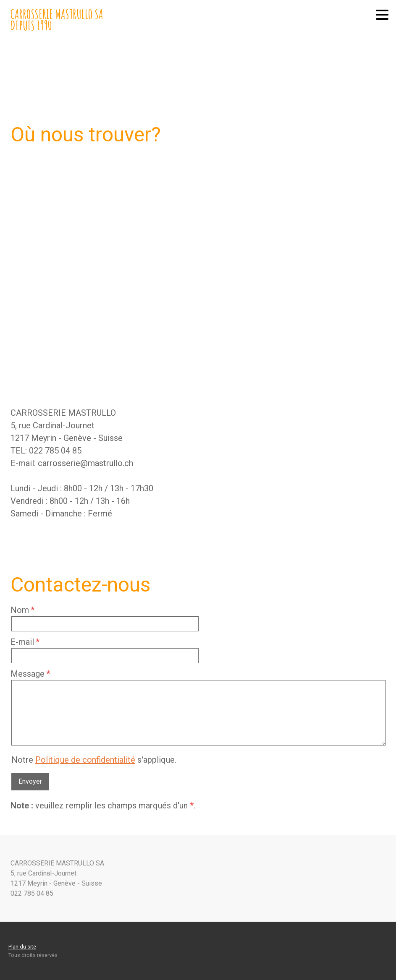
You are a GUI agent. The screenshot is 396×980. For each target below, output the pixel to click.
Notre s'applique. (94, 760)
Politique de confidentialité (85, 760)
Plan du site (22, 947)
